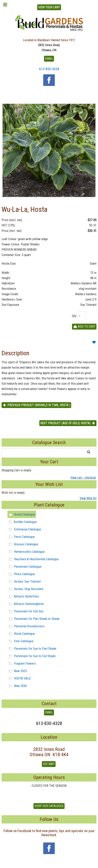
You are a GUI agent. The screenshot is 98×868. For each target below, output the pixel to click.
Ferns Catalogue (21, 537)
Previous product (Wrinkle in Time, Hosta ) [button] (36, 405)
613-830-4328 (49, 69)
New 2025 (17, 671)
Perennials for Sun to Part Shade (32, 648)
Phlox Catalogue (21, 574)
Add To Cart (84, 327)
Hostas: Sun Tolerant (24, 581)
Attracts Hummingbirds (26, 604)
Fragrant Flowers (22, 663)
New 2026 (17, 686)
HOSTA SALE (19, 678)
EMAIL (49, 59)
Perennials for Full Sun (26, 611)
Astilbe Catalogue (22, 522)
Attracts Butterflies (23, 596)
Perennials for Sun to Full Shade (32, 656)
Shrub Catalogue (21, 634)
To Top (49, 864)
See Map (49, 764)
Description (15, 353)
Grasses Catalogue (23, 544)
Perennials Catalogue (25, 567)
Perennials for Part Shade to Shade (34, 619)
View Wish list (88, 498)
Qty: (74, 316)
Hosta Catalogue (21, 514)
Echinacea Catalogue (24, 529)
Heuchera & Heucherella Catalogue (33, 559)
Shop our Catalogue (49, 806)
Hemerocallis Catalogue (26, 552)
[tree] (49, 600)
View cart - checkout (83, 478)
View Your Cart (49, 7)
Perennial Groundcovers (26, 626)
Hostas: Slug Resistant (25, 589)
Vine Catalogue (21, 641)
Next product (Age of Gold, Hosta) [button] (68, 423)
